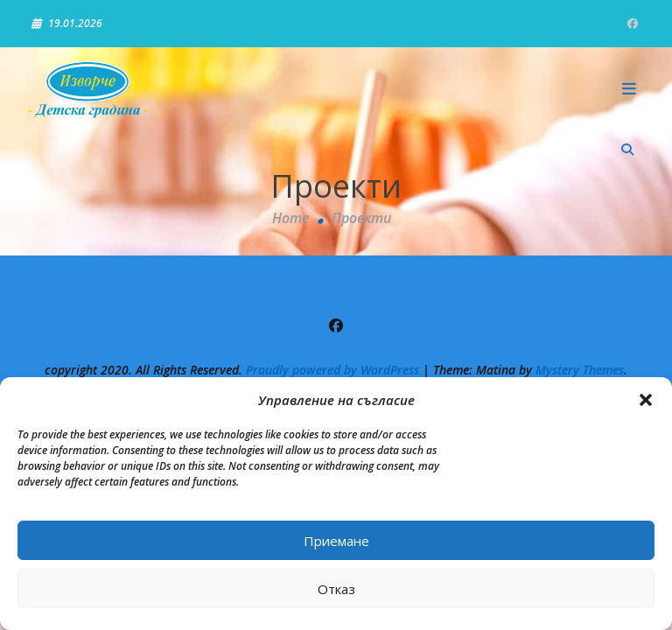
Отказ (336, 589)
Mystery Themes (580, 370)
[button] (646, 400)
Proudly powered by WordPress (334, 370)
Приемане (336, 541)
